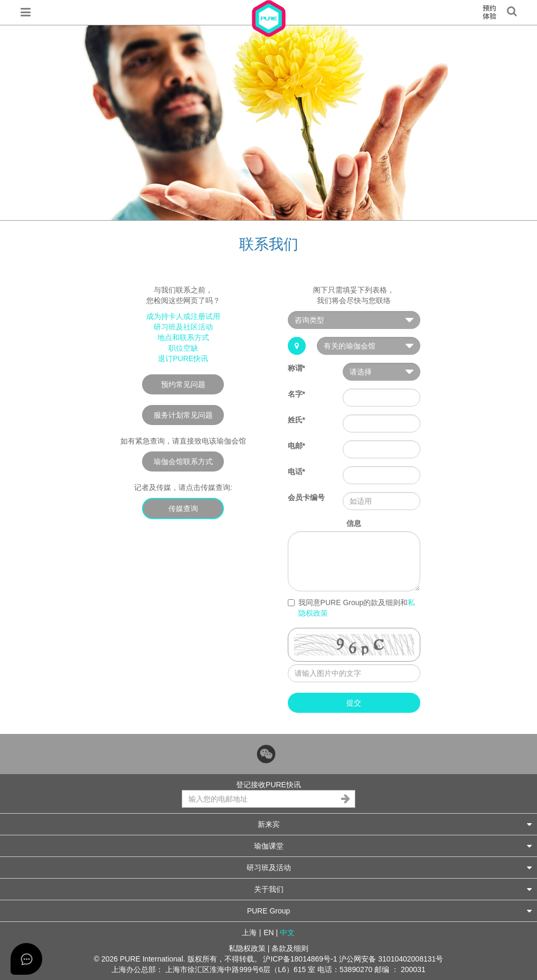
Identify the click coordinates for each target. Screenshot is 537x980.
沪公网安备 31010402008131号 (391, 959)
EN (268, 932)
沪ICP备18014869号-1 (300, 959)
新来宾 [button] (395, 824)
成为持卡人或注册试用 (183, 316)
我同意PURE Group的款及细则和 (352, 608)
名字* (296, 394)
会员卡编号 (306, 497)
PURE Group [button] (389, 911)
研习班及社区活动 (183, 327)
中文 (287, 932)
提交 (354, 703)
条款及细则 (290, 948)
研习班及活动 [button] (389, 867)
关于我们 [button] (393, 889)
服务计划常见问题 (183, 415)
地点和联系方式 (183, 337)
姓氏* (296, 420)
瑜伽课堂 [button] (393, 846)
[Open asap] (26, 959)
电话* (296, 472)
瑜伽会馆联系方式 (183, 461)
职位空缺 (183, 348)
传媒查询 (183, 508)
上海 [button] (249, 932)
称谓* (296, 368)
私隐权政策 (247, 948)
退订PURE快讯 (183, 359)
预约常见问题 (183, 384)
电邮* (296, 446)
